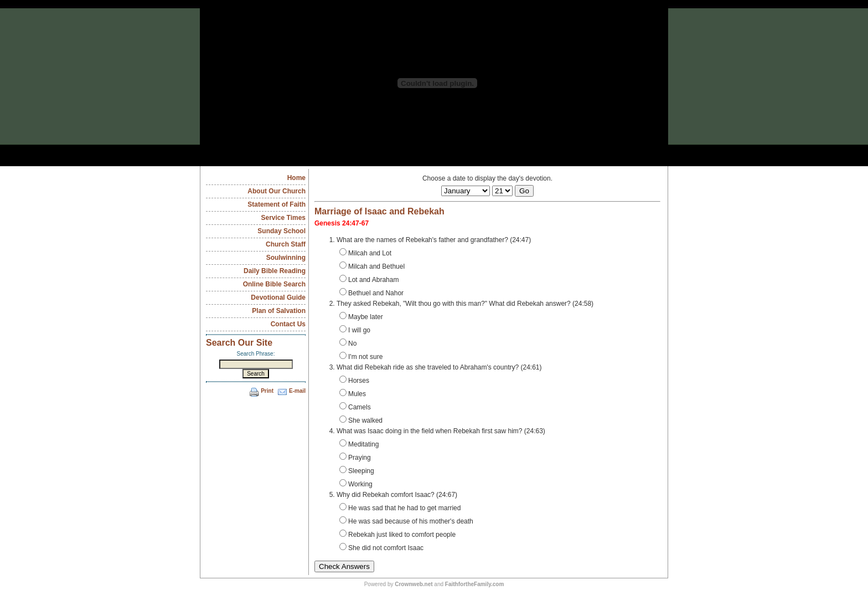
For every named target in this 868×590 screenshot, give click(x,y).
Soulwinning (286, 258)
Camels (355, 407)
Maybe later (361, 316)
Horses (354, 380)
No (348, 343)
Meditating (359, 444)
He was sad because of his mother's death (406, 521)
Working (356, 484)
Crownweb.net (414, 584)
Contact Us (288, 324)
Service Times (283, 218)
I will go (355, 330)
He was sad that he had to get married (400, 507)
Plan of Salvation (279, 311)
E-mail (297, 391)
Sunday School (281, 231)
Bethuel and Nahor (371, 293)
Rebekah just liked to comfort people (397, 534)
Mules (353, 393)
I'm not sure (361, 356)
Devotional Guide (278, 297)
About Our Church (277, 191)
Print (267, 391)
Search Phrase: (256, 354)
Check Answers (344, 566)
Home (296, 178)
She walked (361, 420)
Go (524, 191)
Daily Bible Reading (275, 271)
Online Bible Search (274, 284)
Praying (355, 457)
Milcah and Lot (365, 253)
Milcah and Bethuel (372, 266)
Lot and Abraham (369, 279)
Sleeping (357, 470)
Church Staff (286, 244)
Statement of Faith (277, 204)
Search (256, 374)
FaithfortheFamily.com (475, 584)
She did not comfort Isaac (381, 547)
